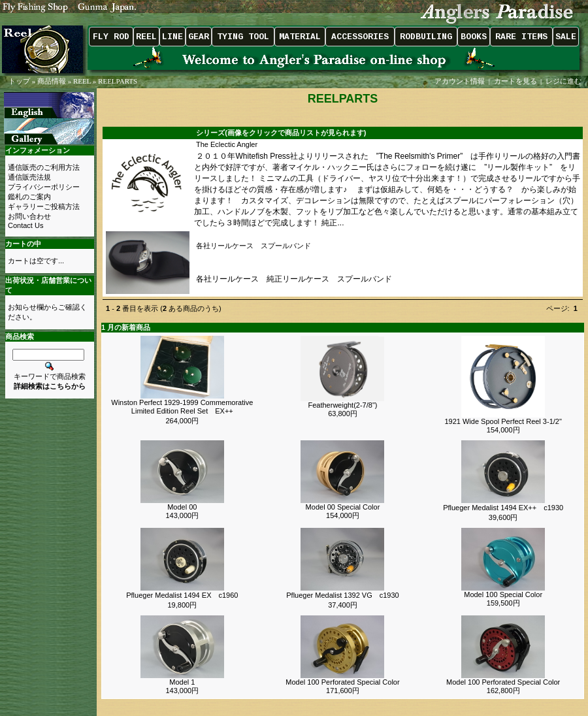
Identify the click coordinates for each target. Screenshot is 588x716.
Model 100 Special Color (503, 594)
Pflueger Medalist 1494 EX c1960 (182, 595)
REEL (82, 81)
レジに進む (564, 81)
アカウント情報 (460, 81)
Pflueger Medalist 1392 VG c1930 (342, 595)
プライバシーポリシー (44, 187)
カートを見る (515, 81)
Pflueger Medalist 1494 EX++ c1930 (503, 508)
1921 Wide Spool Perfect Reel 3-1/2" (503, 421)
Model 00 (182, 507)
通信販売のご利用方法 (44, 167)
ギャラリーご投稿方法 (44, 206)
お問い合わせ (29, 216)
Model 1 (182, 682)
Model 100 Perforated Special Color (342, 682)
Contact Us (25, 225)
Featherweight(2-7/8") (342, 405)
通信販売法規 (29, 177)
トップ (19, 81)
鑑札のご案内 (29, 197)
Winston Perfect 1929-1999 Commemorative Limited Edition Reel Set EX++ (182, 407)
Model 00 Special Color (343, 507)
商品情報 (52, 81)
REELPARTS (118, 81)
